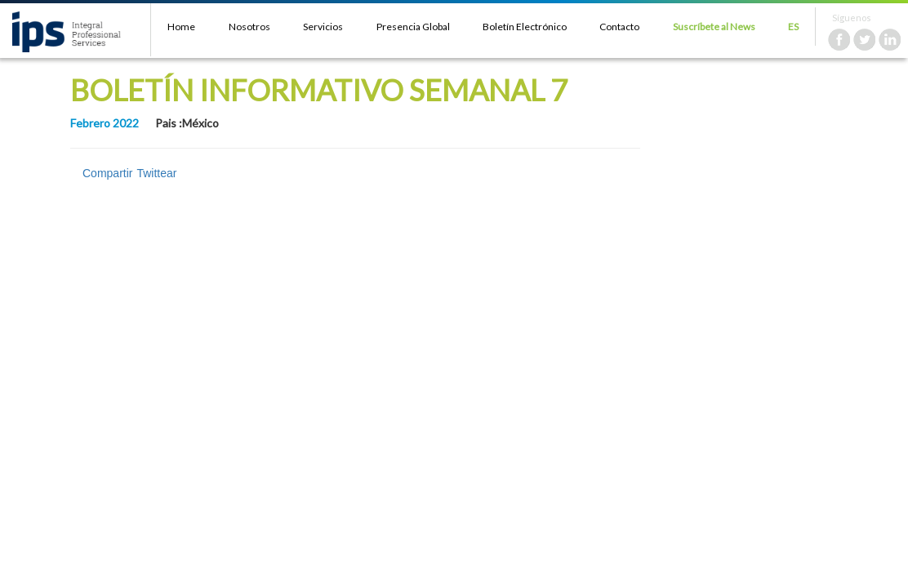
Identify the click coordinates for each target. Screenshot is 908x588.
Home (181, 27)
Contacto (619, 27)
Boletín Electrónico (525, 27)
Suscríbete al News (714, 27)
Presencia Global (413, 27)
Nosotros (249, 27)
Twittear (156, 173)
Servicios (323, 27)
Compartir (107, 173)
